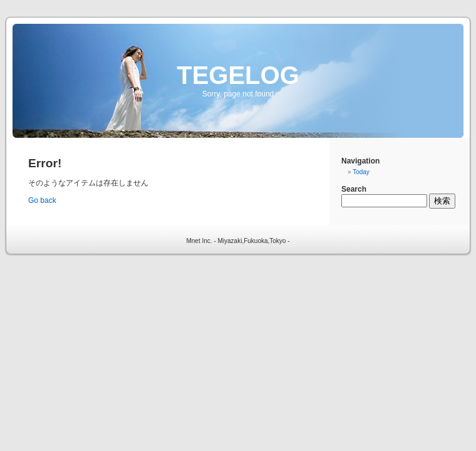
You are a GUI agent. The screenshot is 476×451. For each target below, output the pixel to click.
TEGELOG (238, 75)
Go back (42, 200)
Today (361, 172)
